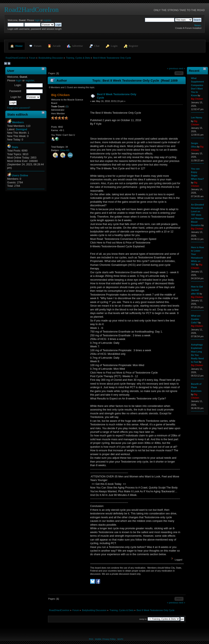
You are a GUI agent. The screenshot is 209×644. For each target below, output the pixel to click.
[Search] (160, 20)
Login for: (16, 97)
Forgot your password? (19, 108)
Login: (18, 85)
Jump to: (143, 619)
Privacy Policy (109, 639)
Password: (15, 91)
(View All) (65, 150)
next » (182, 68)
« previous (173, 68)
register (47, 20)
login (37, 20)
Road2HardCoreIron (31, 10)
